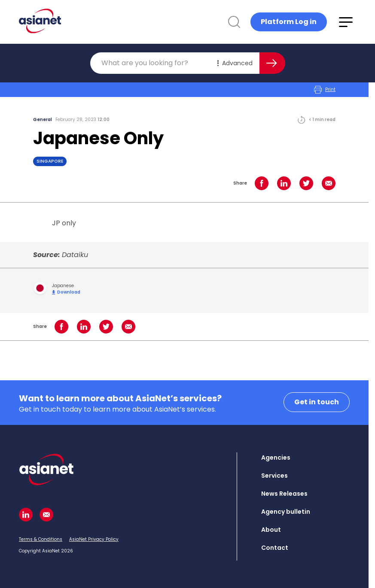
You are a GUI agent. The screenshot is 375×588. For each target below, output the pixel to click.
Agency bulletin (286, 512)
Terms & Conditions (41, 539)
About (271, 530)
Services (274, 476)
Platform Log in (289, 22)
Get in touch (317, 402)
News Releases (284, 494)
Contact (275, 548)
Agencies (276, 458)
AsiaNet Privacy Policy (94, 539)
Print (325, 90)
